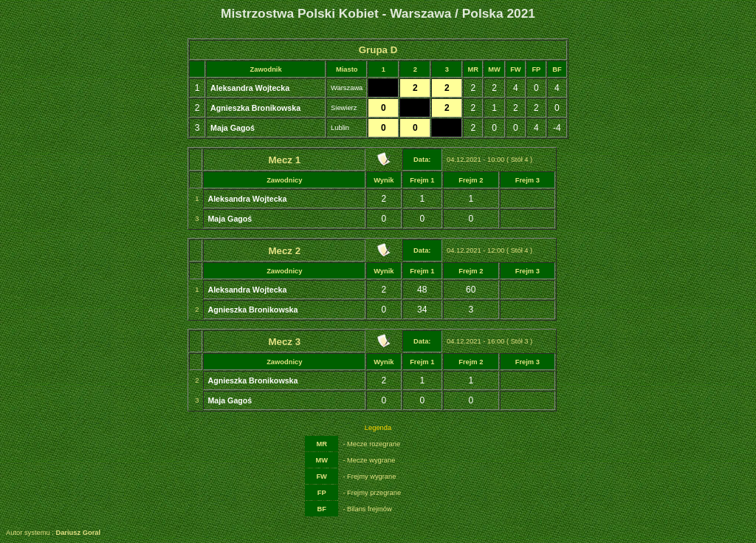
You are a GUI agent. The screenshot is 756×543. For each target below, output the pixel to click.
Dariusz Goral (78, 533)
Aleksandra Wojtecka (250, 88)
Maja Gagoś (233, 128)
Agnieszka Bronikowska (255, 108)
